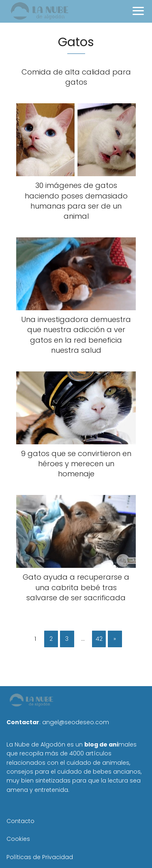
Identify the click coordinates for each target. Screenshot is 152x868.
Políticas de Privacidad (40, 857)
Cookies (18, 839)
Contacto (20, 821)
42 (99, 639)
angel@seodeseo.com (76, 722)
